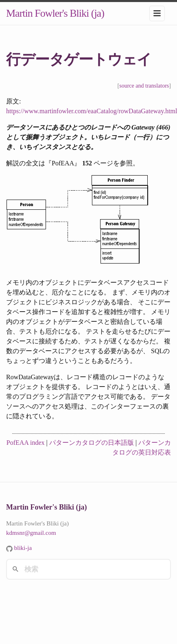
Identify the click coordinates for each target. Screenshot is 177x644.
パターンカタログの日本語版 (92, 443)
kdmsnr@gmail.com (31, 533)
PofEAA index (26, 443)
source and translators (144, 86)
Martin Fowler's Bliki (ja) (55, 13)
